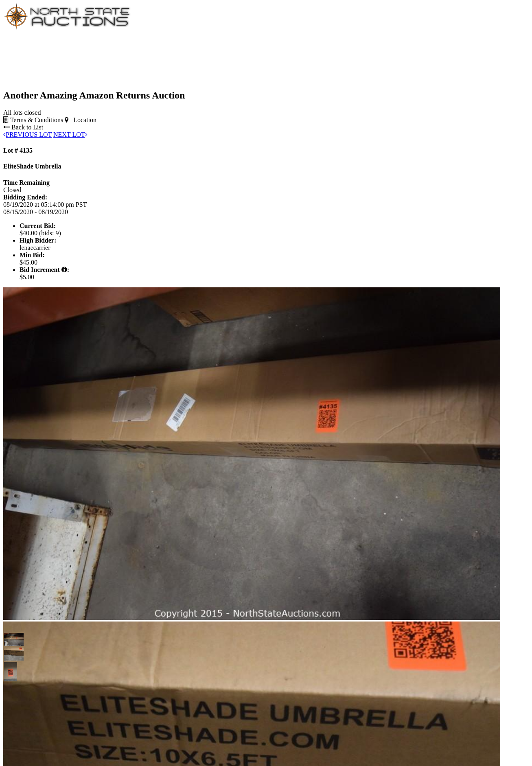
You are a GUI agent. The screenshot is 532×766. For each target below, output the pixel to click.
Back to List (23, 127)
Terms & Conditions (33, 120)
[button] (11, 639)
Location (81, 120)
